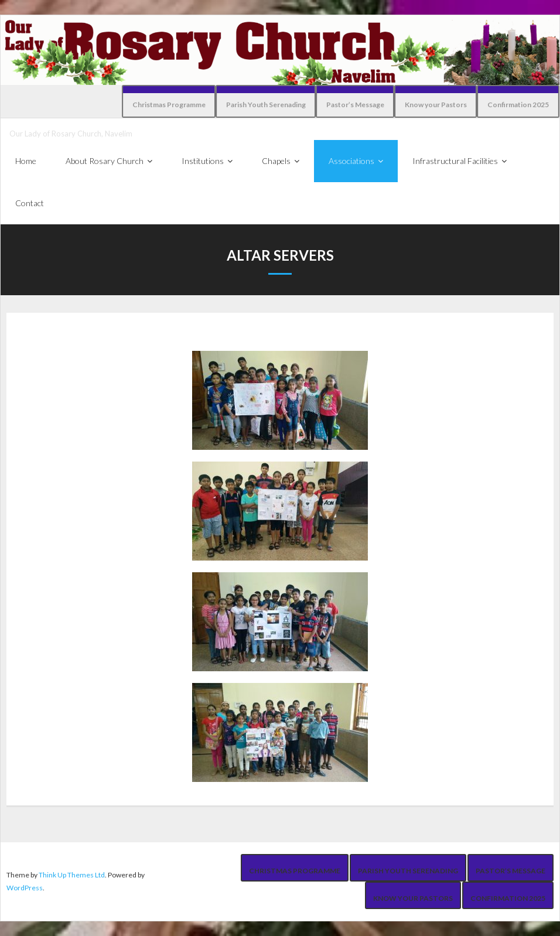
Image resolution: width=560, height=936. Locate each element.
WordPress (25, 888)
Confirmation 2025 (518, 105)
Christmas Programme (169, 105)
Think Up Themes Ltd (72, 875)
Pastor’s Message (355, 105)
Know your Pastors (436, 105)
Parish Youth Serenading (266, 105)
